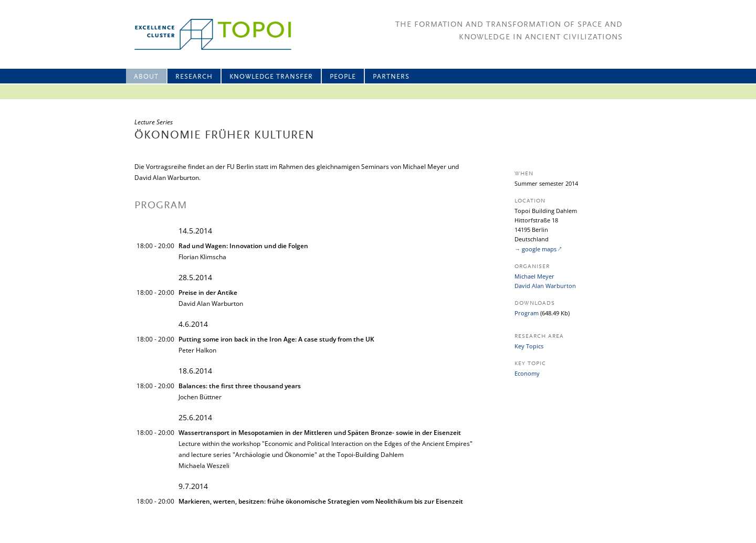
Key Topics (529, 346)
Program (527, 313)
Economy (527, 373)
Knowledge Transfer (271, 77)
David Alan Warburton (545, 286)
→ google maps (535, 249)
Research (194, 77)
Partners (391, 77)
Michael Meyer (534, 276)
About (146, 77)
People (343, 77)
